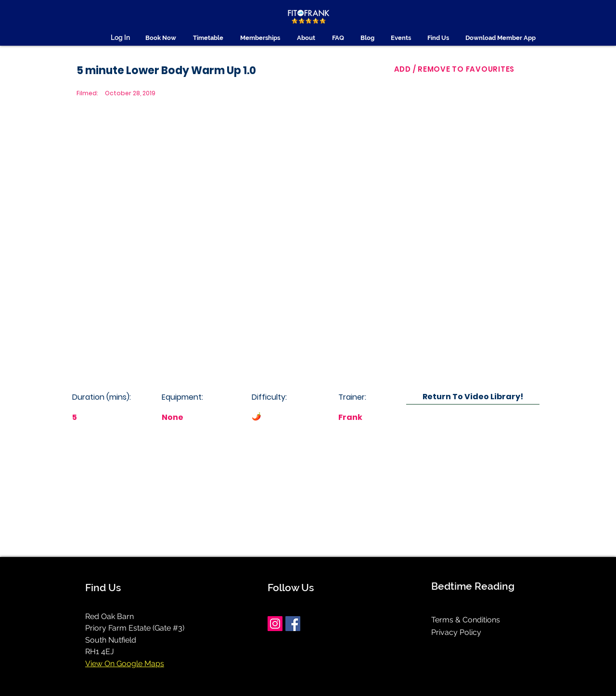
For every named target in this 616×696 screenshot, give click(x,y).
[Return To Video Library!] (473, 397)
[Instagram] (275, 624)
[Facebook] (293, 624)
